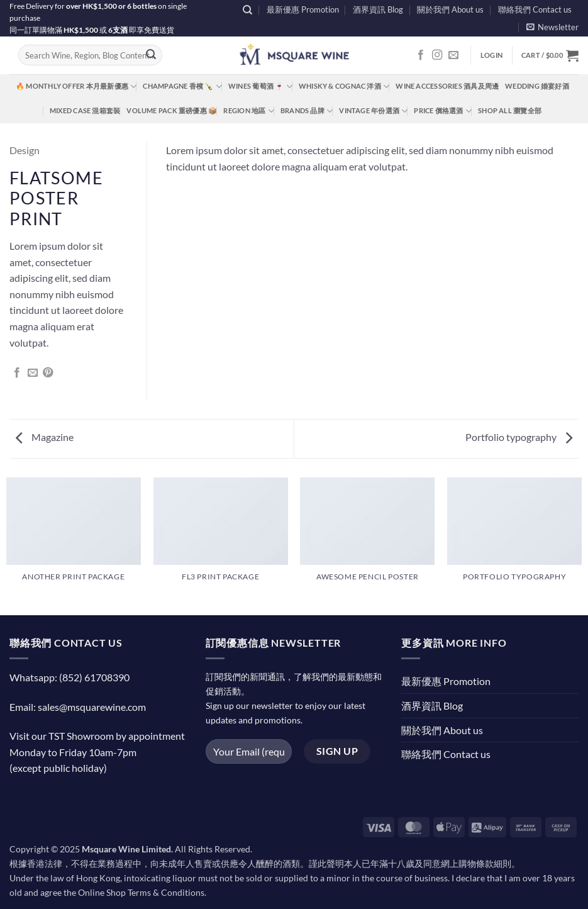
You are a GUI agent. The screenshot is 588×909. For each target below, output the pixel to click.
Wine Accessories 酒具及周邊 (447, 86)
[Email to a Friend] (33, 373)
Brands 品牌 (307, 111)
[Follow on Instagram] (437, 55)
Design (25, 150)
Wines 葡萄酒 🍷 (260, 86)
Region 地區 (248, 111)
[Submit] (151, 55)
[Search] (247, 10)
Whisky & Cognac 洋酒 (344, 86)
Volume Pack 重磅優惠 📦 (172, 110)
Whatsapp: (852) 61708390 (69, 677)
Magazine (45, 437)
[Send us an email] (453, 55)
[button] (552, 27)
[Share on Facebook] (17, 373)
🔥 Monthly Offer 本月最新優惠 (76, 86)
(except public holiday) (58, 768)
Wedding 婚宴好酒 (537, 86)
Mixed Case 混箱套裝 (85, 110)
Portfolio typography (519, 437)
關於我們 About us (450, 9)
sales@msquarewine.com (92, 707)
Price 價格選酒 (443, 111)
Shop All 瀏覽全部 (510, 110)
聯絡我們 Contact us (535, 9)
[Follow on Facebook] (421, 55)
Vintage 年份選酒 (373, 111)
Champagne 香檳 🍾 (182, 86)
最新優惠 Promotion (303, 9)
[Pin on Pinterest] (48, 373)
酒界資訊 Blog (378, 9)
